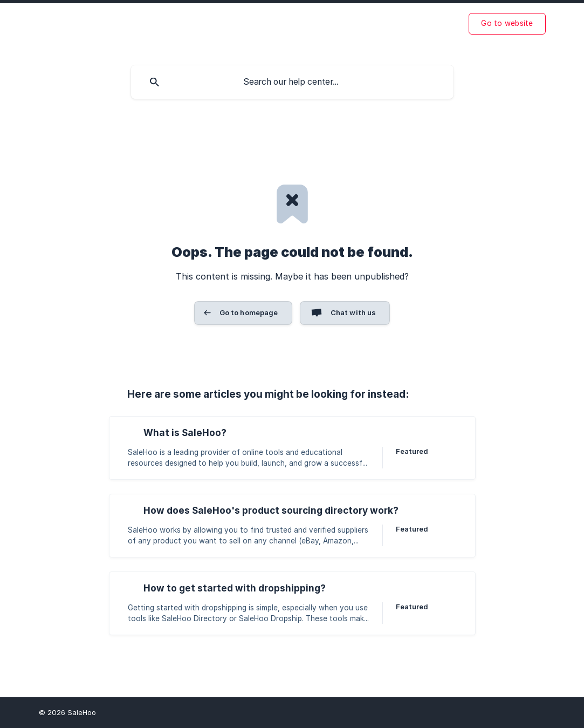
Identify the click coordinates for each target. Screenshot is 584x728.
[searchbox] (292, 82)
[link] (292, 448)
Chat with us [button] (353, 312)
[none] (507, 24)
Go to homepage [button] (249, 312)
